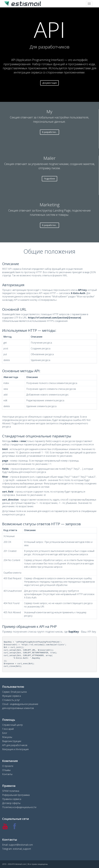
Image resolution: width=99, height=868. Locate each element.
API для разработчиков (15, 745)
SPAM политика (11, 791)
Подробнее (49, 179)
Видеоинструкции (12, 741)
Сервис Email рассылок (15, 692)
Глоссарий (8, 729)
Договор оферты (11, 803)
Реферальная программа (16, 795)
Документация (49, 83)
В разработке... (49, 132)
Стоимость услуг (11, 700)
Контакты (7, 774)
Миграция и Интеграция (15, 749)
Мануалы (7, 737)
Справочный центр (12, 725)
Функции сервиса (12, 696)
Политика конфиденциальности (19, 807)
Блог (5, 733)
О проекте (8, 766)
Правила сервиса (12, 799)
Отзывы (6, 770)
